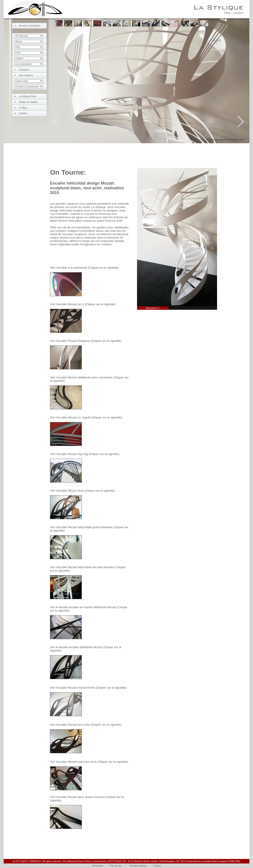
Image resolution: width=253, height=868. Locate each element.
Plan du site (116, 866)
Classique (24, 70)
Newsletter (98, 866)
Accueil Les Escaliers (30, 26)
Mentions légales (138, 866)
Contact (23, 113)
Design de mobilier (28, 102)
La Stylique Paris (27, 96)
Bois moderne (26, 75)
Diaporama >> (153, 308)
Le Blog (23, 108)
